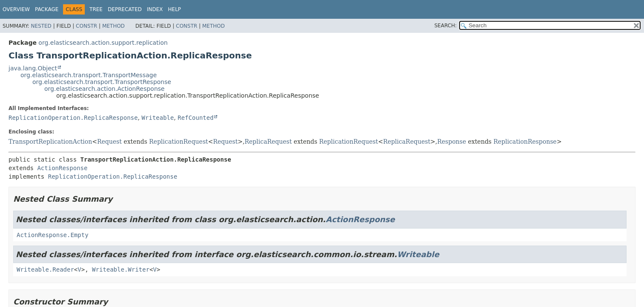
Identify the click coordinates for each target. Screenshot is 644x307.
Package (47, 9)
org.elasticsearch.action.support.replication (103, 43)
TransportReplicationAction (50, 142)
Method (114, 26)
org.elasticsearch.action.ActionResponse (104, 89)
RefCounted (195, 118)
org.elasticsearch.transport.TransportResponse (102, 82)
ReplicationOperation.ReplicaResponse (73, 118)
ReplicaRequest (268, 142)
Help (174, 9)
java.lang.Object (33, 68)
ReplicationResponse (525, 142)
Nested (41, 26)
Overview (16, 9)
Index (155, 9)
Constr (86, 26)
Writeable (158, 118)
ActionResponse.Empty (53, 235)
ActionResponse (62, 168)
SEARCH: (446, 26)
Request (109, 142)
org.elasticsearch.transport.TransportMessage (89, 75)
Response (451, 142)
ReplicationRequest (178, 142)
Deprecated (125, 9)
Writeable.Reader (45, 269)
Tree (96, 9)
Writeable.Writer (121, 269)
